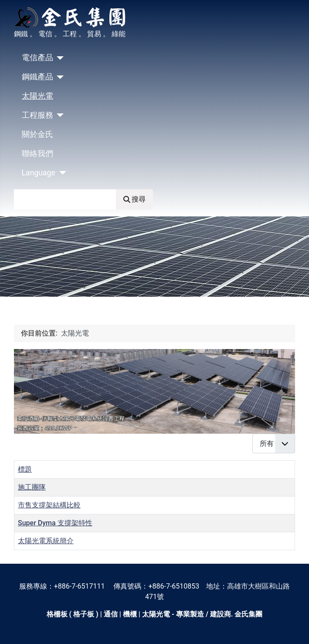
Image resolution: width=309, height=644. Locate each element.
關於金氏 (37, 134)
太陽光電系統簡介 (46, 541)
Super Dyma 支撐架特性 (55, 523)
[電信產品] (59, 58)
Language (39, 173)
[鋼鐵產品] (59, 77)
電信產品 (37, 58)
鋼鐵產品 (37, 77)
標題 (25, 469)
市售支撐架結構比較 (49, 505)
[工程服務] (59, 115)
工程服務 (37, 115)
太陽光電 (37, 96)
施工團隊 (32, 487)
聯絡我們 (37, 154)
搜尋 (134, 199)
